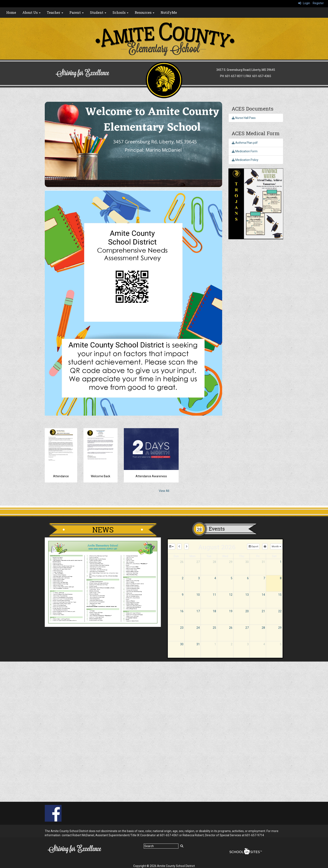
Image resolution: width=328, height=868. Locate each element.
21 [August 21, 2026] (263, 611)
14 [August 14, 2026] (263, 595)
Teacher (55, 12)
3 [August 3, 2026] (199, 578)
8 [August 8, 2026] (281, 578)
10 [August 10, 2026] (198, 595)
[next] (186, 547)
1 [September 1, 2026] (215, 644)
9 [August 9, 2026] (183, 595)
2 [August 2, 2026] (183, 578)
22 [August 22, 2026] (280, 611)
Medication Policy (245, 160)
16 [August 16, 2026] (182, 611)
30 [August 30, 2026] (182, 644)
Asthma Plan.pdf (245, 143)
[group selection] (171, 547)
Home (11, 12)
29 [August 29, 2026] (280, 628)
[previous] (179, 547)
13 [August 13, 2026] (247, 595)
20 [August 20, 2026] (247, 611)
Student (98, 12)
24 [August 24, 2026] (198, 628)
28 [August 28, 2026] (263, 628)
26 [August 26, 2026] (231, 628)
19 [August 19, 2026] (231, 611)
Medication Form (245, 151)
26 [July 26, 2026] (182, 562)
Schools (120, 12)
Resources (145, 12)
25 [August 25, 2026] (214, 628)
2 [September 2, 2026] (232, 644)
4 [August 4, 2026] (215, 578)
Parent (77, 12)
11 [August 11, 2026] (214, 595)
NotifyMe (169, 12)
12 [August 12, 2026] (231, 595)
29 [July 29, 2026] (231, 562)
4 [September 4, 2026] (264, 644)
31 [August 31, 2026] (198, 644)
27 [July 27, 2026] (198, 562)
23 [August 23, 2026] (182, 628)
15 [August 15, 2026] (280, 595)
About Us (31, 12)
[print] (265, 547)
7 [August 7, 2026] (264, 578)
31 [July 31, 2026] (263, 562)
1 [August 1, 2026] (281, 562)
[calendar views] (276, 547)
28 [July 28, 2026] (214, 562)
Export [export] (253, 547)
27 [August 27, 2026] (247, 628)
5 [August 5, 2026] (232, 578)
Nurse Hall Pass (244, 118)
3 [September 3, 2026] (248, 644)
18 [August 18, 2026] (214, 611)
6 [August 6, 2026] (248, 578)
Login (304, 3)
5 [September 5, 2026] (281, 644)
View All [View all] (164, 491)
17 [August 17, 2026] (198, 611)
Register (318, 3)
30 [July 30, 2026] (247, 562)
